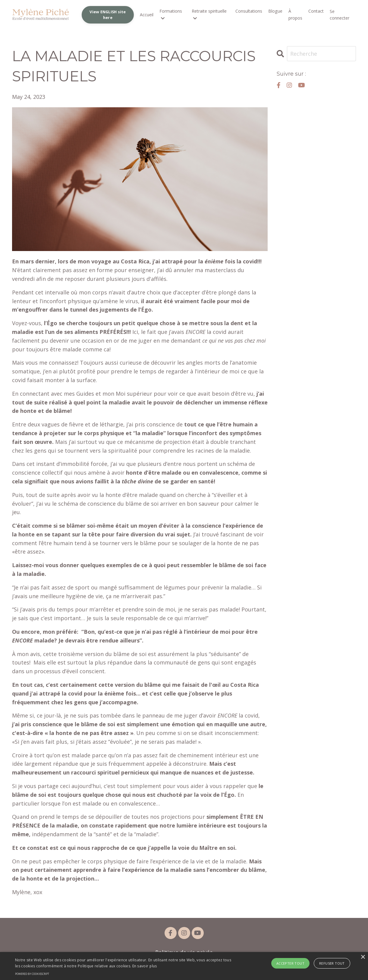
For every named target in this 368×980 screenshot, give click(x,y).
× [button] (363, 957)
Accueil (147, 15)
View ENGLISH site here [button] (108, 14)
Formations (171, 14)
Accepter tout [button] (290, 963)
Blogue (275, 11)
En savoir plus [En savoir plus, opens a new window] (145, 966)
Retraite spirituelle (209, 14)
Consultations (249, 11)
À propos (295, 15)
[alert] (184, 966)
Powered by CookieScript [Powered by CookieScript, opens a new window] (32, 974)
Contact (316, 11)
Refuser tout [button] (332, 963)
